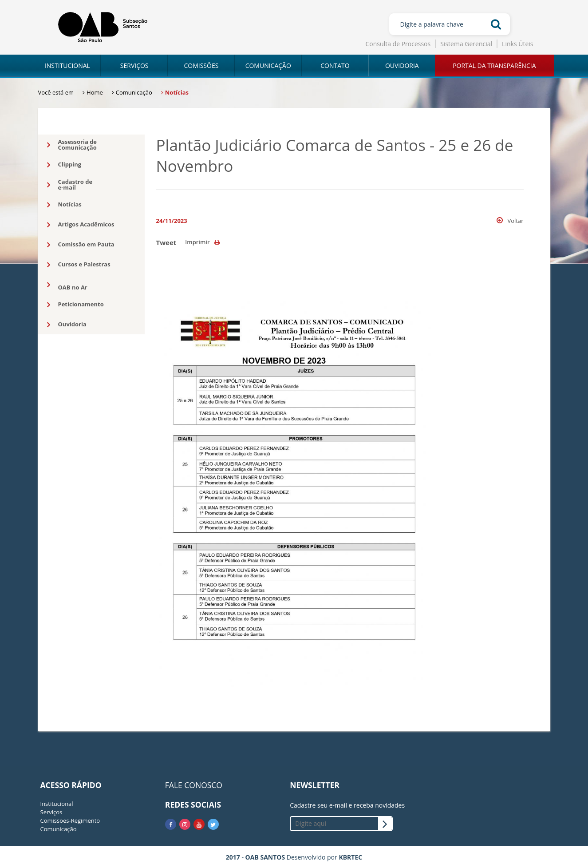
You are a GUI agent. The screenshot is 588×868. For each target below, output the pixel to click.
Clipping (64, 165)
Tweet (166, 242)
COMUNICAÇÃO (268, 65)
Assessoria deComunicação (72, 145)
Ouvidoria (67, 325)
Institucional (57, 804)
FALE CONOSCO (194, 785)
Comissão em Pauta (81, 245)
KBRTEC (350, 857)
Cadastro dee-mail (70, 184)
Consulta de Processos (398, 44)
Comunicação (59, 829)
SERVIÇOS (134, 65)
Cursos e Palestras (79, 265)
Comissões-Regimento (70, 820)
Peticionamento (75, 305)
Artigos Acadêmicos (81, 225)
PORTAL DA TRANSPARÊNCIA (494, 65)
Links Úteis (517, 44)
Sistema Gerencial (466, 44)
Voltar (510, 221)
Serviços (51, 812)
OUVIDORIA (402, 65)
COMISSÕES (201, 65)
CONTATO (335, 65)
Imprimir (202, 242)
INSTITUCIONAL (67, 65)
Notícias (64, 205)
